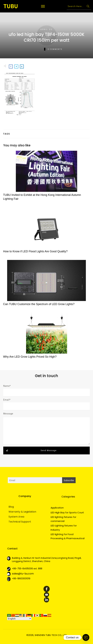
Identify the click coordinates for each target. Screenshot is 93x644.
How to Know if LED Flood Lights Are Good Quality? (46, 232)
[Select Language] (19, 619)
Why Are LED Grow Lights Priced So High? (46, 337)
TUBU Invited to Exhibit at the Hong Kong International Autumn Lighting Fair (46, 177)
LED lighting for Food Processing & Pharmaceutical (68, 536)
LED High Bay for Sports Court (67, 512)
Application (57, 508)
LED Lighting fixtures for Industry (64, 528)
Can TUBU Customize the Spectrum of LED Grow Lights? (46, 285)
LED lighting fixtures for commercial (63, 519)
